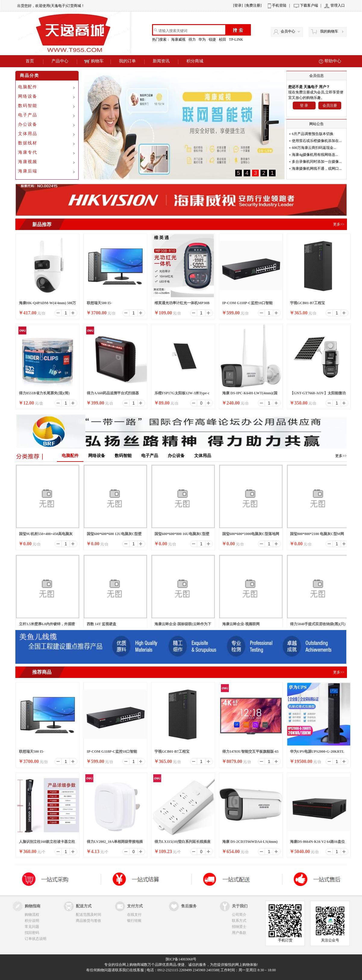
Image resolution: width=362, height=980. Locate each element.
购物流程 (32, 915)
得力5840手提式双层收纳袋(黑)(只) (318, 624)
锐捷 (213, 39)
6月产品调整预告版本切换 (313, 134)
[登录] (238, 5)
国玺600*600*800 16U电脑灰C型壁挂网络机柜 (182, 536)
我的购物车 (329, 31)
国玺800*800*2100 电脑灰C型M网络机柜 (317, 536)
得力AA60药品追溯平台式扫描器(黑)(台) (113, 395)
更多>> (341, 456)
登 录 (304, 106)
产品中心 (60, 61)
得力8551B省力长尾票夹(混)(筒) (44, 393)
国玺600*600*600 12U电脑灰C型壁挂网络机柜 (114, 536)
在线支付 (134, 915)
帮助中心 (333, 61)
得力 (193, 39)
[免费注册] (253, 5)
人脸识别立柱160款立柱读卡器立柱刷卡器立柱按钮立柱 (47, 843)
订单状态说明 (36, 939)
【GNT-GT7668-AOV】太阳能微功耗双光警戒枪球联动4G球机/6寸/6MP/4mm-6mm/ (318, 395)
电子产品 (28, 115)
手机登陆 (279, 5)
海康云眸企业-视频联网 (241, 624)
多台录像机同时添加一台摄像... (317, 162)
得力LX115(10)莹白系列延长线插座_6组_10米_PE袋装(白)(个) (183, 843)
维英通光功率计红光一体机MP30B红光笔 (182, 305)
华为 (203, 39)
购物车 (94, 61)
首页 (30, 61)
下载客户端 (309, 5)
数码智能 (28, 106)
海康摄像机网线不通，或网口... (317, 169)
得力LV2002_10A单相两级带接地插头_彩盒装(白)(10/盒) (115, 843)
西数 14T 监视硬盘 (101, 624)
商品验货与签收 (89, 921)
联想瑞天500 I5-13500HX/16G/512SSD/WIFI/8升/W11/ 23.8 (110, 305)
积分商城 (195, 61)
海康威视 (179, 39)
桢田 (223, 39)
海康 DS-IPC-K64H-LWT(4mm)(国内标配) (250, 395)
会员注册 (330, 106)
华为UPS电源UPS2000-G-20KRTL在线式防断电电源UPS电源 (317, 753)
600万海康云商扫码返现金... (314, 148)
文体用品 (28, 134)
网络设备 (28, 96)
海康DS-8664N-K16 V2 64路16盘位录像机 (317, 843)
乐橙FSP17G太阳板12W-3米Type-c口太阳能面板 (182, 395)
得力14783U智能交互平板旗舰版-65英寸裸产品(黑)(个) (250, 753)
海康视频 (28, 162)
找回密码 (32, 933)
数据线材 (28, 143)
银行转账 (134, 921)
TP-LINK (236, 39)
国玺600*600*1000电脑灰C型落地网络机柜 (251, 536)
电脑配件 (28, 87)
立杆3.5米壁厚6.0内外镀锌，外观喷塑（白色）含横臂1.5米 (47, 626)
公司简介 (239, 915)
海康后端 (28, 171)
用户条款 (239, 933)
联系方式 (239, 921)
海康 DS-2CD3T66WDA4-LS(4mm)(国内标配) (250, 843)
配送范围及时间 (89, 915)
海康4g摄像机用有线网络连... (315, 155)
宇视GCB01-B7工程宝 (307, 303)
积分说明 (32, 921)
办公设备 (28, 124)
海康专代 (28, 152)
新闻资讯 (161, 61)
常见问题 (32, 927)
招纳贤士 (239, 927)
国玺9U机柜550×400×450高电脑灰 (46, 534)
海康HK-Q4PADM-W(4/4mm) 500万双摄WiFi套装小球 (47, 305)
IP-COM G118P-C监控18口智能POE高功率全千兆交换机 (247, 305)
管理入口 (338, 5)
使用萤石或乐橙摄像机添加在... (317, 141)
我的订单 (127, 61)
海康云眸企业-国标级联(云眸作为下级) (183, 626)
